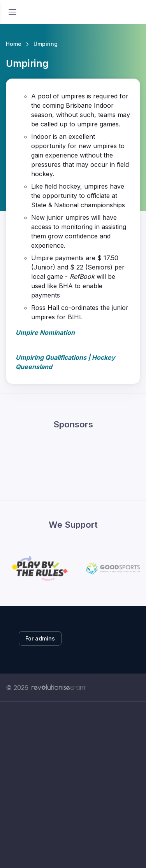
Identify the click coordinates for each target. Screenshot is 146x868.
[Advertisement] (73, 794)
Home (14, 44)
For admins (40, 638)
